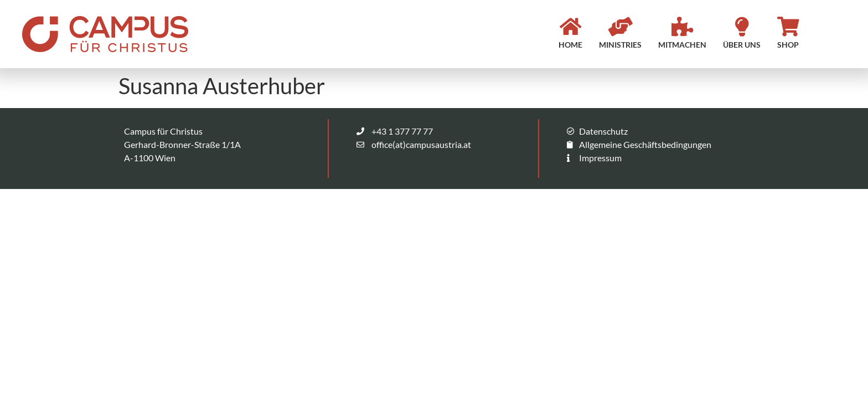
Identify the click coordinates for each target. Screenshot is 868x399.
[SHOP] (788, 26)
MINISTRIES (620, 45)
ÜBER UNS (742, 45)
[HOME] (570, 26)
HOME (570, 45)
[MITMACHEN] (682, 26)
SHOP (788, 45)
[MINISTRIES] (620, 26)
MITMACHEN (682, 45)
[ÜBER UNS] (742, 26)
